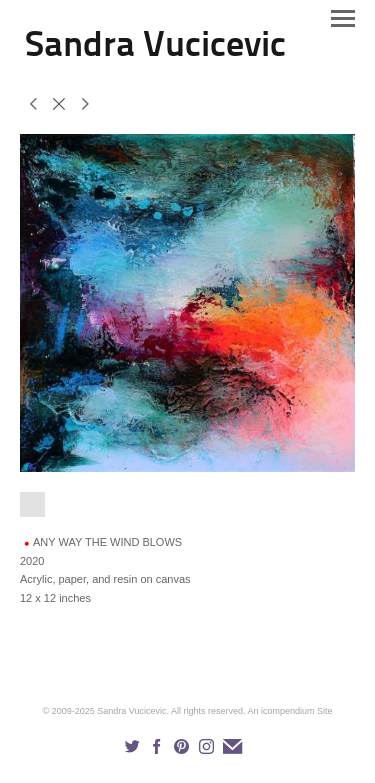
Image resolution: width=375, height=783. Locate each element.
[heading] (155, 52)
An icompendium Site (289, 711)
